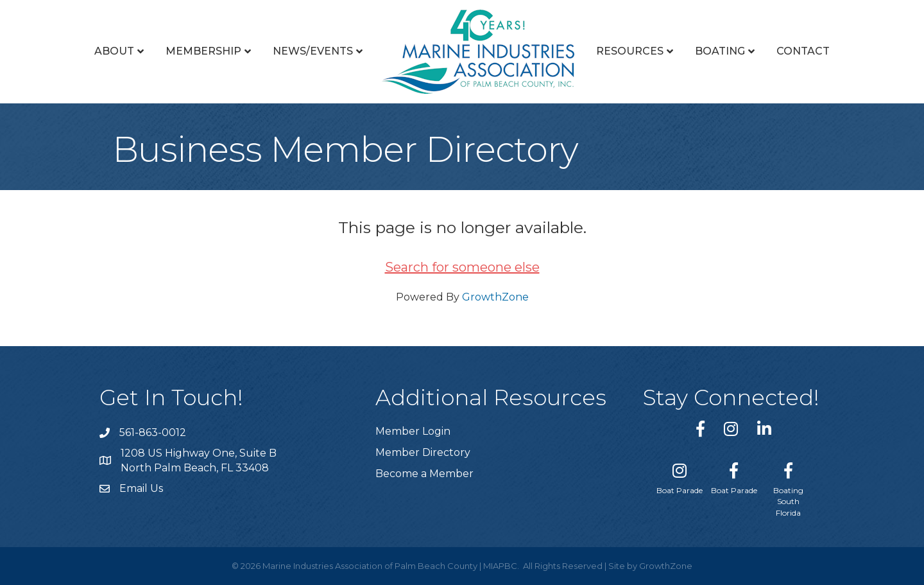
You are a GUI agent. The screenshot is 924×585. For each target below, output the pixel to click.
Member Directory (423, 452)
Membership (203, 51)
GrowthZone (495, 297)
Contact (803, 51)
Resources (630, 51)
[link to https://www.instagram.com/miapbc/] (731, 429)
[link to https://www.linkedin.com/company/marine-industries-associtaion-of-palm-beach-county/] (764, 429)
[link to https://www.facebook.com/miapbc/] (700, 429)
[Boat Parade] (680, 476)
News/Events (313, 51)
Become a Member (424, 474)
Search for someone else (462, 267)
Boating (720, 51)
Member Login (413, 431)
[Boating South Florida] (788, 487)
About (114, 51)
